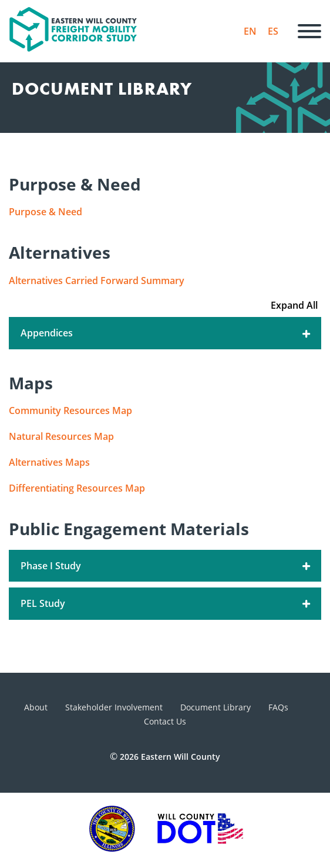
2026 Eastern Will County (170, 757)
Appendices (166, 333)
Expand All (294, 305)
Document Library (215, 707)
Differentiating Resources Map (77, 488)
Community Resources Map (70, 410)
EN (250, 31)
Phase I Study (166, 566)
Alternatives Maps (49, 462)
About (36, 707)
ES (273, 31)
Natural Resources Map (61, 436)
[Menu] (309, 31)
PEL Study (166, 603)
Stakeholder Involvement (114, 707)
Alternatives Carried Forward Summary (97, 281)
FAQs (278, 707)
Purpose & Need (46, 212)
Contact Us (165, 721)
